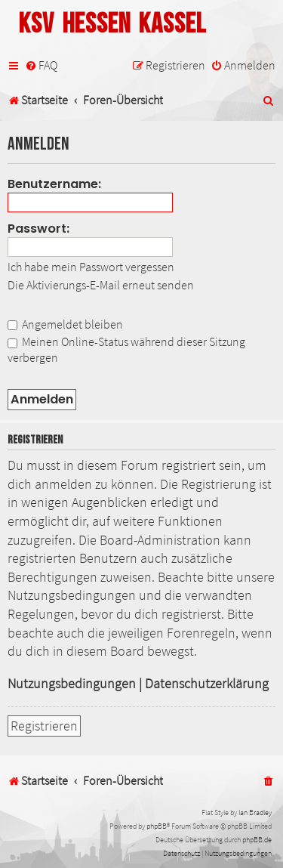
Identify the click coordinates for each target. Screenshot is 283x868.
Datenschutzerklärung (207, 684)
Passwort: (38, 229)
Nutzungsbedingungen (72, 684)
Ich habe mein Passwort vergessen (91, 267)
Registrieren (44, 726)
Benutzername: (54, 184)
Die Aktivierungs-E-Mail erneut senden (101, 285)
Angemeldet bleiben (65, 324)
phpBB (157, 826)
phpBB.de (257, 840)
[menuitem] (41, 65)
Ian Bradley (255, 812)
